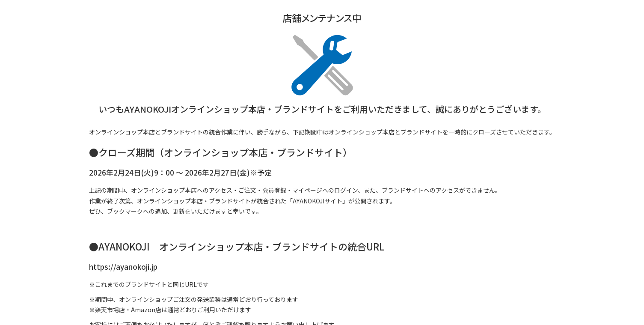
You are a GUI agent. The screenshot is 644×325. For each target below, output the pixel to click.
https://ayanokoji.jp (123, 267)
